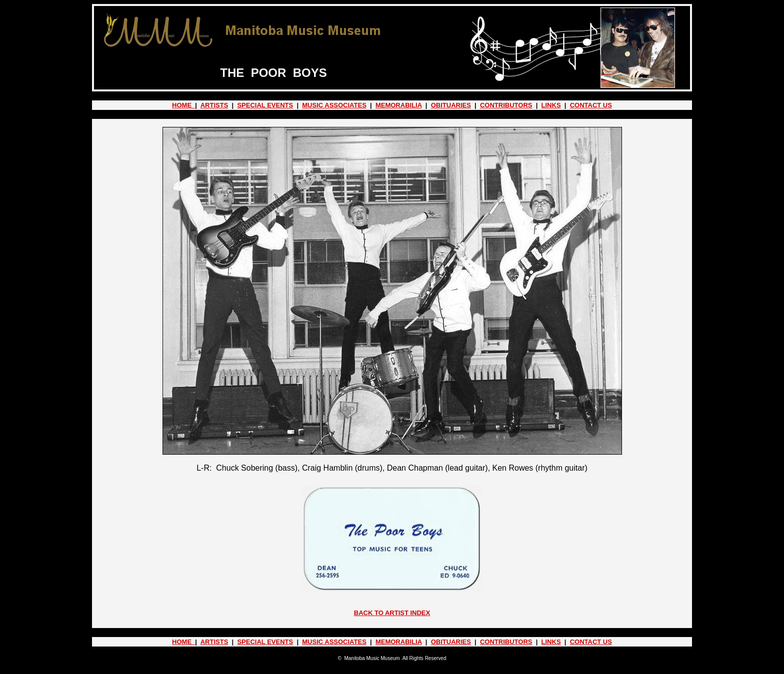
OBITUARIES (451, 105)
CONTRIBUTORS (506, 105)
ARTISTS (214, 105)
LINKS (551, 105)
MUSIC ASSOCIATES (334, 105)
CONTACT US (591, 105)
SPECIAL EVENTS (265, 105)
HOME (183, 105)
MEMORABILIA (399, 105)
